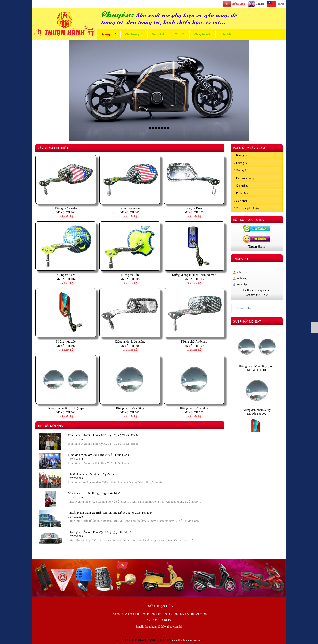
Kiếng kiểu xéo (66, 342)
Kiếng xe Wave (130, 208)
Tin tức (180, 34)
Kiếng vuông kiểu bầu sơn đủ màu (194, 275)
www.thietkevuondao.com (186, 640)
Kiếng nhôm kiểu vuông (130, 342)
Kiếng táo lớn (130, 275)
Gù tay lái (241, 170)
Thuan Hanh (245, 308)
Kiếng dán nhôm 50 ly (130, 408)
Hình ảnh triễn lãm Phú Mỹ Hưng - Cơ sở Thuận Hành (103, 435)
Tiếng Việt (234, 4)
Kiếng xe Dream (194, 208)
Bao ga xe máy (244, 178)
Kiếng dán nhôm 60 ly (194, 408)
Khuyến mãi (202, 34)
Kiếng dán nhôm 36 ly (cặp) (66, 408)
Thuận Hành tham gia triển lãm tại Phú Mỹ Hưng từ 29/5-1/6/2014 (110, 513)
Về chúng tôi (134, 34)
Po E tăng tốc (243, 193)
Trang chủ (109, 34)
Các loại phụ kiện (246, 208)
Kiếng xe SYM (66, 275)
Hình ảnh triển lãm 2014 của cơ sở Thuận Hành (99, 455)
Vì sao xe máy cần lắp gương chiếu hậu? (94, 493)
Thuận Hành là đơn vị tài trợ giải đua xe (94, 474)
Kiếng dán (242, 155)
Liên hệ (225, 34)
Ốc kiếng (241, 186)
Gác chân (241, 201)
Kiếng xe (241, 163)
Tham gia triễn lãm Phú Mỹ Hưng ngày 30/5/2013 (100, 532)
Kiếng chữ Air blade (194, 342)
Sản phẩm (159, 34)
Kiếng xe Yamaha (66, 208)
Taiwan (276, 4)
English (256, 4)
